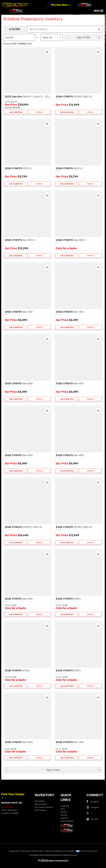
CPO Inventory (41, 810)
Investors (64, 818)
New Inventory (41, 804)
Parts (63, 809)
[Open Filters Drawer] (15, 29)
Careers (64, 815)
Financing (65, 806)
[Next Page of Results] (99, 37)
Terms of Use (26, 851)
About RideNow (67, 821)
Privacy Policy (38, 851)
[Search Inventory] (99, 29)
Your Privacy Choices (87, 851)
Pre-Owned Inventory (44, 807)
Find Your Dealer (13, 796)
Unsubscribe (14, 851)
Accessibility (70, 851)
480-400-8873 (8, 807)
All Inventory (40, 801)
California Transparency (54, 851)
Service (64, 812)
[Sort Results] (19, 37)
